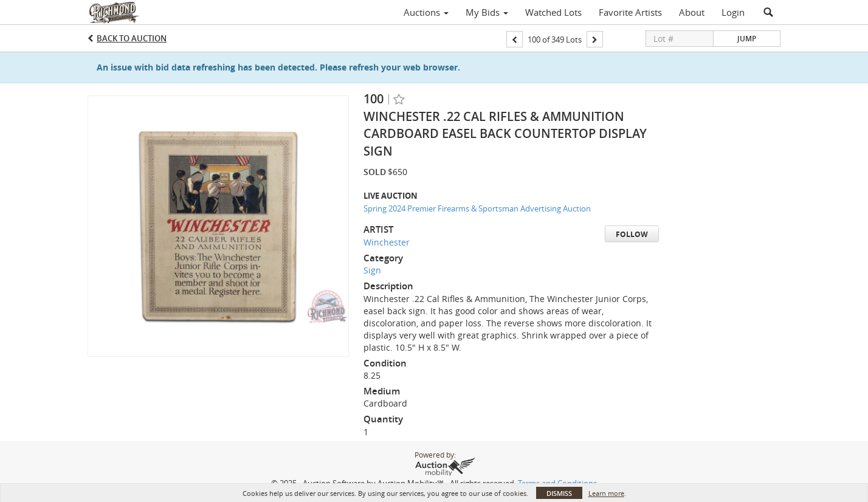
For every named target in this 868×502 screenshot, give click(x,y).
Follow (632, 234)
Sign (372, 270)
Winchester (387, 242)
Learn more (606, 493)
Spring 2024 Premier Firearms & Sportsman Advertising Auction (477, 208)
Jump (747, 39)
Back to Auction (132, 38)
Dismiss (559, 493)
